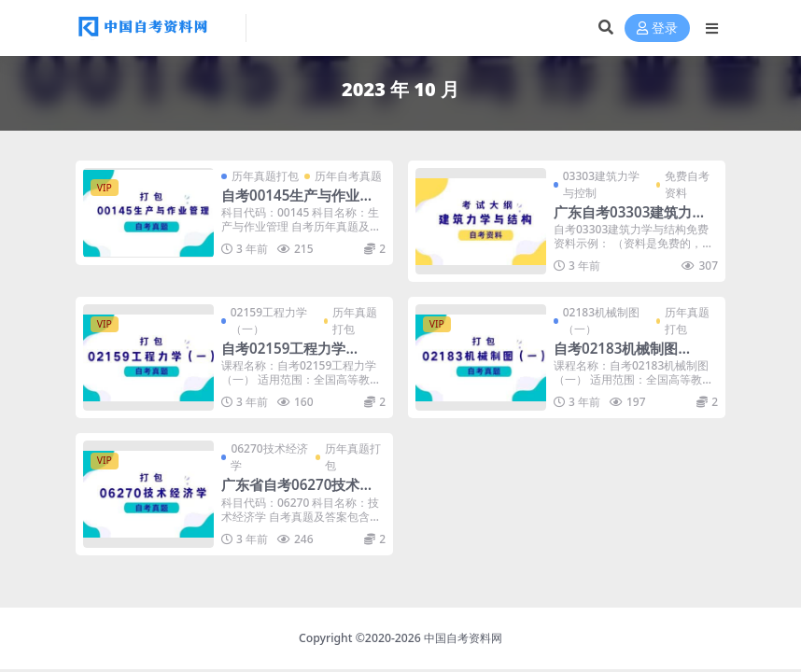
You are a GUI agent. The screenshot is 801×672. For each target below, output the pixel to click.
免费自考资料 (687, 184)
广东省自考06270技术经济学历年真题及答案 (297, 493)
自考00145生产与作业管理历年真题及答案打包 (297, 203)
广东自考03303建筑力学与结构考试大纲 (630, 220)
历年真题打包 (265, 176)
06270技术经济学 (269, 457)
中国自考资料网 (463, 638)
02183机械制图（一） (601, 321)
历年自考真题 (348, 176)
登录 (657, 28)
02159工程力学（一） (269, 321)
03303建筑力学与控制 (601, 184)
